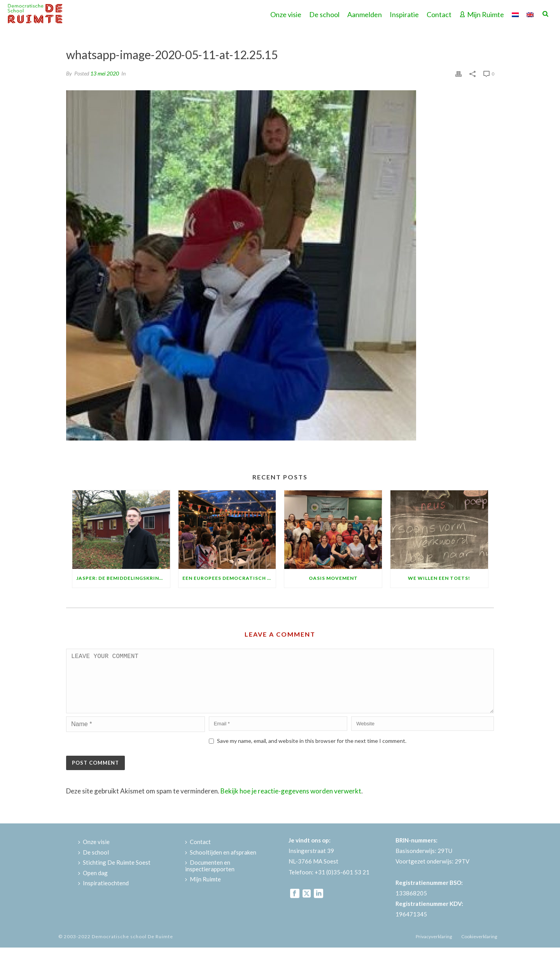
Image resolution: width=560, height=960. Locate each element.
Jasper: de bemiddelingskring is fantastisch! (123, 578)
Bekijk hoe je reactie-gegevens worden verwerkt (291, 803)
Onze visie (286, 14)
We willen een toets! (439, 578)
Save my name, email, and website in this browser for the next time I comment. (312, 753)
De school (324, 14)
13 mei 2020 (105, 73)
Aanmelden (365, 14)
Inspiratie (404, 14)
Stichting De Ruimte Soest (114, 875)
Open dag (93, 885)
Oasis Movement (333, 578)
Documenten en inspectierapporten (210, 878)
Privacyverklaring (434, 949)
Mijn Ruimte (482, 14)
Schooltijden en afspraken (221, 865)
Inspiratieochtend (103, 895)
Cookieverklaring (479, 949)
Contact (439, 14)
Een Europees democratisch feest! (229, 578)
